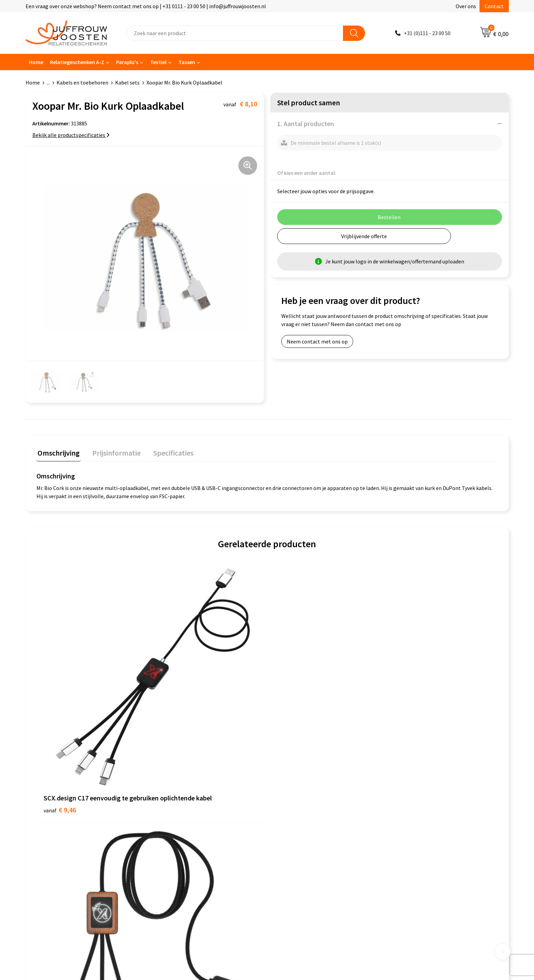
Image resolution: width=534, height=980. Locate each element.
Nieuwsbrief (170, 796)
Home (36, 62)
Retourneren (171, 827)
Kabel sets (127, 82)
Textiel (158, 62)
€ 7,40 (290, 701)
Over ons (466, 6)
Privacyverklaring (296, 796)
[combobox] (235, 33)
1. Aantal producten (306, 124)
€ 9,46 (60, 701)
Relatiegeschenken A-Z (77, 62)
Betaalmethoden (176, 816)
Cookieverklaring (295, 785)
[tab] (58, 453)
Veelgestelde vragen (179, 806)
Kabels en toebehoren (82, 82)
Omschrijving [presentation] (58, 452)
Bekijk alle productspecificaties (71, 135)
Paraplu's (127, 62)
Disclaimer (288, 806)
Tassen (187, 62)
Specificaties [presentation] (168, 452)
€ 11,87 (177, 701)
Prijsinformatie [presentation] (113, 452)
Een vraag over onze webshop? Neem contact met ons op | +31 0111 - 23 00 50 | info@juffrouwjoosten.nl (146, 6)
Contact (494, 6)
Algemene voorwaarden (303, 775)
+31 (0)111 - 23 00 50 (427, 33)
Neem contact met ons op (317, 341)
